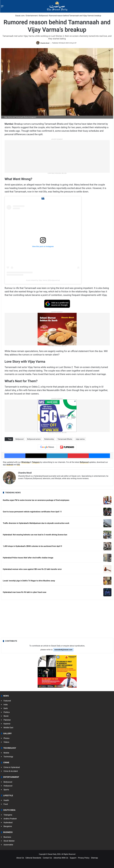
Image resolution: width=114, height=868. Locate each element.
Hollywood (8, 786)
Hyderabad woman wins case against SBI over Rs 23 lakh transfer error (32, 569)
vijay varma (80, 439)
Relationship (49, 439)
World (6, 716)
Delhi (6, 708)
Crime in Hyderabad (12, 767)
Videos (6, 742)
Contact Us (47, 858)
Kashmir (7, 724)
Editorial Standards (33, 858)
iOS (18, 465)
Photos (7, 738)
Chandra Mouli (45, 43)
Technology (8, 757)
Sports (6, 790)
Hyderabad (8, 823)
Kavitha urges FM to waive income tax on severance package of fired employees (36, 500)
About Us (20, 858)
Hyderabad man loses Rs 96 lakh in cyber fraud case (25, 592)
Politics (7, 712)
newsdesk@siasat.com (63, 650)
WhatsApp (26, 462)
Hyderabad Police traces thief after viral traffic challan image (28, 558)
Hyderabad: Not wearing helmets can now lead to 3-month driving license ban (35, 535)
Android (10, 465)
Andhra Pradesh (10, 819)
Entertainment (32, 16)
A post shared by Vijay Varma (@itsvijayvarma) (43, 280)
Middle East (8, 728)
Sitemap (94, 858)
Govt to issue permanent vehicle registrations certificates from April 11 (32, 512)
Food (6, 804)
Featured (7, 701)
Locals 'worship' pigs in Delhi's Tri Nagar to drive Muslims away (29, 581)
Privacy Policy (84, 858)
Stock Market (9, 841)
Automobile (8, 845)
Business (7, 837)
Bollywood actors (34, 439)
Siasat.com (19, 16)
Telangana (8, 815)
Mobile (6, 753)
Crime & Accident (11, 771)
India (6, 705)
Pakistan (7, 720)
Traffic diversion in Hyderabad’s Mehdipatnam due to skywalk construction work (36, 523)
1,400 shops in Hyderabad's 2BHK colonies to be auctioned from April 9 (32, 546)
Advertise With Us (61, 858)
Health (6, 800)
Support (73, 858)
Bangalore (8, 826)
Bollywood (43, 16)
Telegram (36, 462)
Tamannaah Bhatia (65, 439)
